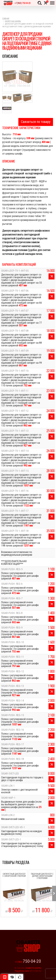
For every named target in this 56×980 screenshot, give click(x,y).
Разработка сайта (22, 971)
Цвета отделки (12, 977)
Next (54, 893)
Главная (6, 19)
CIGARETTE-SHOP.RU (33, 968)
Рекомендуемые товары (19, 977)
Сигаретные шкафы (13, 21)
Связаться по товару (36, 122)
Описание (4, 977)
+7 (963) (22, 3)
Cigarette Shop (8, 3)
